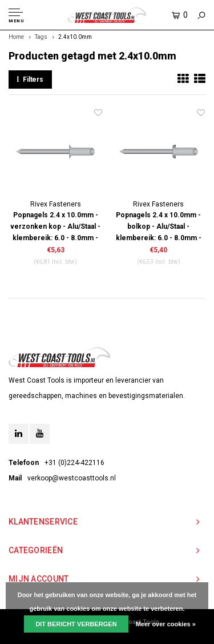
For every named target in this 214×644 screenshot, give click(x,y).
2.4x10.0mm (75, 37)
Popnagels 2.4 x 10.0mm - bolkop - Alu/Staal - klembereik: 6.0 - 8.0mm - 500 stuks (159, 227)
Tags (41, 37)
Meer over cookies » (166, 624)
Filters (30, 79)
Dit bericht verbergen (76, 624)
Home (16, 37)
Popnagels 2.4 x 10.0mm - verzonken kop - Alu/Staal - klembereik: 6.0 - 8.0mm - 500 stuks (55, 227)
